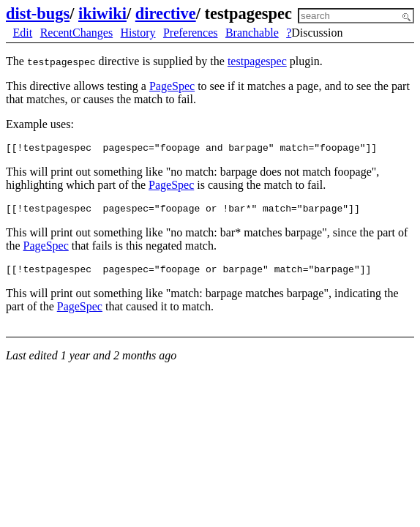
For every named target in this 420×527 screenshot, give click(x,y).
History (138, 33)
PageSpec (172, 86)
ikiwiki (102, 14)
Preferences (191, 33)
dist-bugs (38, 14)
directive (166, 14)
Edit (23, 33)
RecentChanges (77, 33)
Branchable (252, 33)
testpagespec (257, 61)
